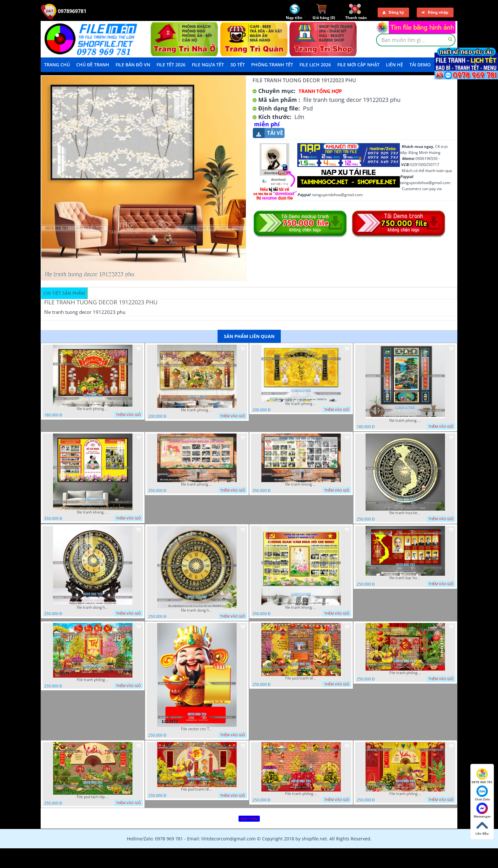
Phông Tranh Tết (272, 65)
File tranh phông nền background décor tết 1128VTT (405, 673)
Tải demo (420, 65)
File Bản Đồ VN (133, 65)
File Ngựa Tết (208, 65)
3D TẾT (238, 65)
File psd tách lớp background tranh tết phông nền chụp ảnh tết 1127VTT (93, 797)
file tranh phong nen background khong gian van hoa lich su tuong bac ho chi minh (197, 484)
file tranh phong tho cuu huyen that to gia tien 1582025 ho (301, 404)
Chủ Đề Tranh (93, 65)
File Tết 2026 (171, 65)
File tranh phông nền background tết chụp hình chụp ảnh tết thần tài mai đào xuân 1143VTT (93, 680)
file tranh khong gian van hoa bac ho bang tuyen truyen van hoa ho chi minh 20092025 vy (301, 607)
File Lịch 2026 (315, 65)
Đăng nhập (435, 12)
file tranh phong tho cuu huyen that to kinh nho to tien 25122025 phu (93, 409)
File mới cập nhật (358, 65)
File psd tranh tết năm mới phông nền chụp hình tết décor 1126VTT (197, 789)
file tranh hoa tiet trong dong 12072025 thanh (405, 513)
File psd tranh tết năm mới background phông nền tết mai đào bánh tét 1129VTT (301, 678)
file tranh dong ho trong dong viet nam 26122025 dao (93, 607)
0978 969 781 (482, 776)
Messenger (482, 811)
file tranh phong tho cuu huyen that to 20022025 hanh (405, 421)
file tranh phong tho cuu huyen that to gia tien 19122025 (197, 410)
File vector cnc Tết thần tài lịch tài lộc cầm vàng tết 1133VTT (197, 729)
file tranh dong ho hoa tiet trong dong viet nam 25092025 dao (197, 610)
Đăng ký (393, 12)
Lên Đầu (482, 828)
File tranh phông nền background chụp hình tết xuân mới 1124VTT (405, 794)
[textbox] (416, 40)
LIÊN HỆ (394, 65)
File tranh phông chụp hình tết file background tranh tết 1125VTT (301, 794)
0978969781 (64, 11)
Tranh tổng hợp (320, 91)
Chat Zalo (482, 793)
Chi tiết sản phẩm (64, 293)
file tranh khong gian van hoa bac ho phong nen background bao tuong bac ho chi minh (301, 484)
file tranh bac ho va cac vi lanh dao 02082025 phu (405, 578)
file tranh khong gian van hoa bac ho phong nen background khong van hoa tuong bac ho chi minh (93, 512)
